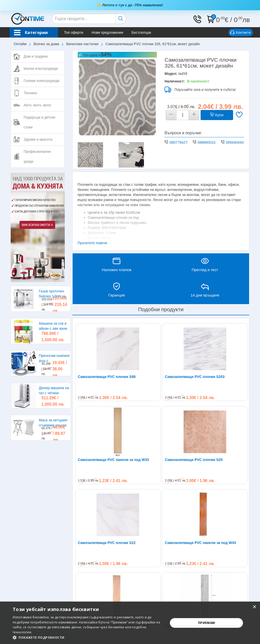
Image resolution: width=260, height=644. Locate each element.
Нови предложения (107, 32)
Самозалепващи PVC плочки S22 (107, 543)
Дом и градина (36, 56)
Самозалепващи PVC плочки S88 (107, 377)
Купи (217, 115)
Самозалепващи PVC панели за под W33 (113, 460)
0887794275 (179, 142)
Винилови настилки (82, 44)
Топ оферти (74, 32)
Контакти (240, 33)
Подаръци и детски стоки (39, 122)
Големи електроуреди (42, 81)
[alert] (130, 623)
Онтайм (20, 44)
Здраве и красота (38, 139)
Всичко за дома (46, 44)
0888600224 (207, 142)
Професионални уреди (37, 156)
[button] (88, 638)
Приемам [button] (207, 623)
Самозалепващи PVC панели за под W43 (200, 543)
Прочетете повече (93, 243)
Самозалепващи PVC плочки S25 (194, 460)
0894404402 (236, 142)
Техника (30, 93)
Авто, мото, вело (37, 105)
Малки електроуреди (41, 69)
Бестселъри (141, 32)
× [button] (254, 607)
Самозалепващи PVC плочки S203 (195, 377)
